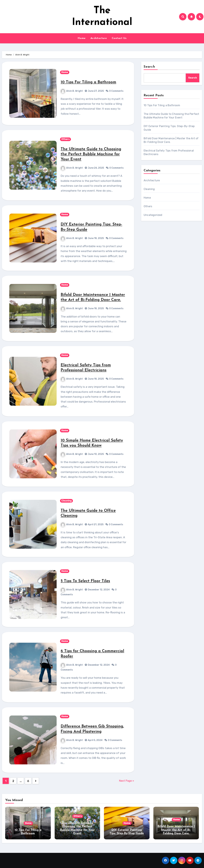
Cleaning (66, 501)
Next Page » (127, 781)
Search (149, 67)
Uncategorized (153, 215)
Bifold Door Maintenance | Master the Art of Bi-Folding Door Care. (176, 830)
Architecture (99, 38)
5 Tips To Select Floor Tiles (85, 581)
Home (82, 38)
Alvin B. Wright (72, 91)
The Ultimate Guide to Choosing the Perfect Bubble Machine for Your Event (91, 154)
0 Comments (116, 91)
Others (65, 139)
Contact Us (119, 38)
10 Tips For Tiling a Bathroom (88, 82)
